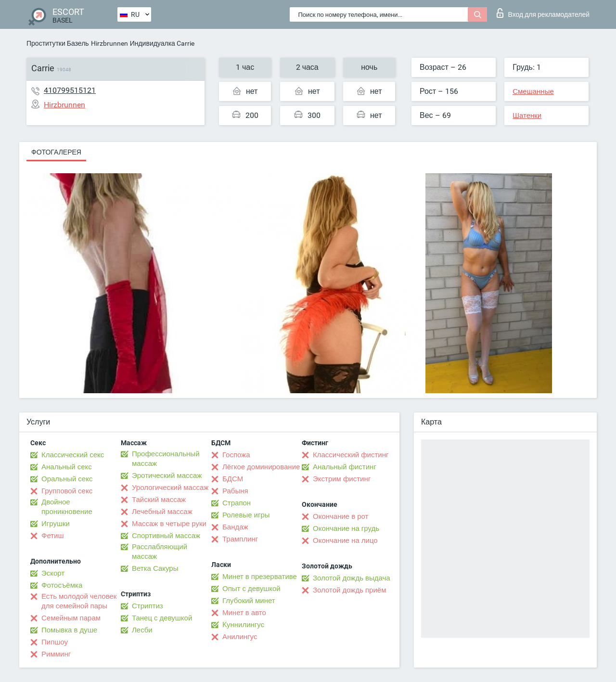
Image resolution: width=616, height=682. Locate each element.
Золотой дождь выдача (352, 578)
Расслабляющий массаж (160, 552)
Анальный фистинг (345, 467)
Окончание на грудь (346, 528)
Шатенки (527, 116)
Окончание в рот (340, 516)
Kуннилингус (243, 625)
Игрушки (56, 524)
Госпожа (236, 455)
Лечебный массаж (162, 512)
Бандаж (235, 527)
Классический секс (73, 455)
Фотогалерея (56, 152)
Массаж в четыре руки (169, 524)
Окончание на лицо (345, 540)
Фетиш (53, 536)
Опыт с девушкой (251, 589)
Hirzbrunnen (109, 43)
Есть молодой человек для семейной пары (79, 601)
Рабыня (235, 491)
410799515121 (70, 90)
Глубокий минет (249, 601)
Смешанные (533, 91)
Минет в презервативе (260, 577)
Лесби (142, 630)
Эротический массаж (167, 476)
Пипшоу (55, 642)
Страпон (237, 503)
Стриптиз (148, 606)
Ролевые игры (246, 515)
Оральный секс (67, 479)
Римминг (56, 654)
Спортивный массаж (166, 536)
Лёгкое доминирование (261, 467)
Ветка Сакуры (155, 568)
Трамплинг (240, 539)
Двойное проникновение (67, 507)
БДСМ (233, 479)
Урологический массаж (170, 488)
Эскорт (53, 573)
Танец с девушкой (162, 618)
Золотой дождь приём (349, 590)
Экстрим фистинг (342, 479)
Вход (543, 13)
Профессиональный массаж (166, 459)
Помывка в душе (69, 630)
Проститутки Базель (58, 43)
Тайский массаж (159, 500)
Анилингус (240, 637)
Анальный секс (67, 467)
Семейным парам (71, 618)
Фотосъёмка (62, 585)
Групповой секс (67, 491)
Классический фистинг (351, 455)
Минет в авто (244, 613)
